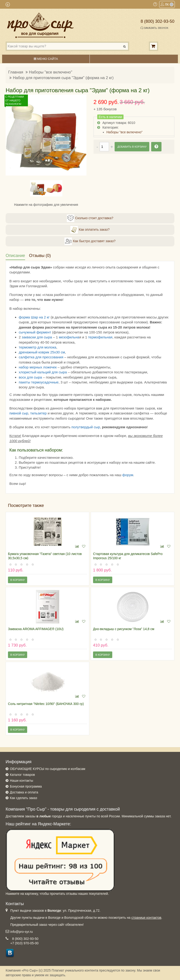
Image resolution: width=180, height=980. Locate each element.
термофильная (100, 337)
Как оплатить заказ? (90, 230)
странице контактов (146, 918)
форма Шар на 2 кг (34, 317)
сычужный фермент (35, 332)
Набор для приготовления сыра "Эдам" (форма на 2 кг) (63, 78)
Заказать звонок (154, 28)
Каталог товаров (22, 775)
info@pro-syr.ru (22, 932)
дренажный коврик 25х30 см (42, 352)
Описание (15, 256)
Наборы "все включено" (51, 72)
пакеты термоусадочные (39, 382)
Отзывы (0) (40, 256)
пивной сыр (19, 413)
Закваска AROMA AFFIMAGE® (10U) (36, 629)
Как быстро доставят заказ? (90, 241)
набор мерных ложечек (38, 367)
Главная (16, 72)
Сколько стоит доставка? (90, 218)
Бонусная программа (26, 786)
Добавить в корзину (132, 147)
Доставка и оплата (24, 792)
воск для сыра (30, 377)
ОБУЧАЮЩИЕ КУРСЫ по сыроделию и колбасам (48, 769)
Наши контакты (21, 781)
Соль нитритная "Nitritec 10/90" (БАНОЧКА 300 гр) (46, 704)
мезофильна (69, 337)
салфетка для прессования (41, 357)
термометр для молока (37, 347)
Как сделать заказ (23, 798)
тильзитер (38, 413)
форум (128, 475)
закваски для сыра (37, 337)
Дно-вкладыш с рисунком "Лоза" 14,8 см (124, 629)
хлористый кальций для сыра (43, 372)
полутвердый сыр (86, 427)
